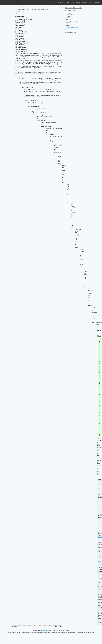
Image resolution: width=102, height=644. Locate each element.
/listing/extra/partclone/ (73, 27)
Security (85, 3)
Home (54, 3)
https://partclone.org (72, 21)
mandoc (50, 630)
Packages (60, 3)
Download (97, 3)
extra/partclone (71, 15)
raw (75, 33)
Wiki (73, 3)
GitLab (78, 3)
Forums (67, 3)
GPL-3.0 (31, 633)
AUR (91, 3)
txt (73, 33)
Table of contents (70, 30)
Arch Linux (9, 2)
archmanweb (42, 630)
